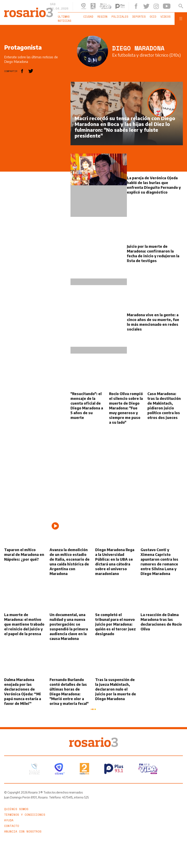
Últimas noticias (64, 19)
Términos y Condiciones (25, 815)
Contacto (12, 826)
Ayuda (9, 820)
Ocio (153, 17)
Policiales (120, 17)
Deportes (139, 17)
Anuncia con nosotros (23, 831)
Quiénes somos (16, 809)
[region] (35, 144)
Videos (165, 17)
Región (102, 17)
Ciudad (88, 17)
